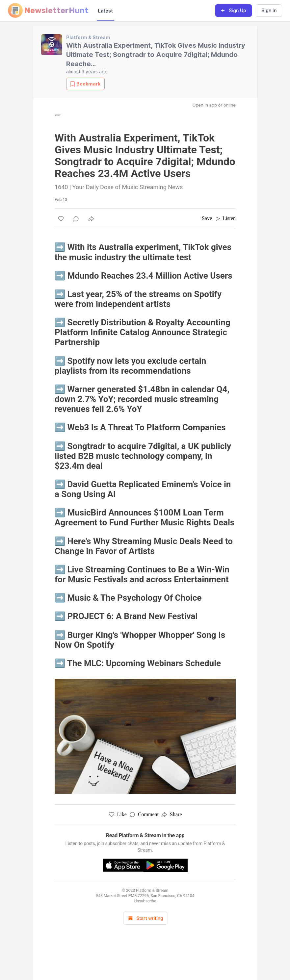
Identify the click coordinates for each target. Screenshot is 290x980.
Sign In (269, 10)
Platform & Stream (88, 37)
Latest (105, 11)
